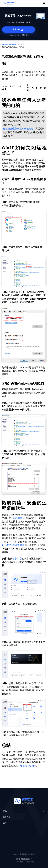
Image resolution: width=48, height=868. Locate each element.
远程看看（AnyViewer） (10, 45)
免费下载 (18, 30)
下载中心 (17, 559)
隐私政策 (19, 862)
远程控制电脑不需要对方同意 (18, 129)
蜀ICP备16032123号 (24, 859)
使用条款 (30, 862)
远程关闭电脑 (27, 766)
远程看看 (18, 518)
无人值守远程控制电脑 (13, 545)
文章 (21, 45)
